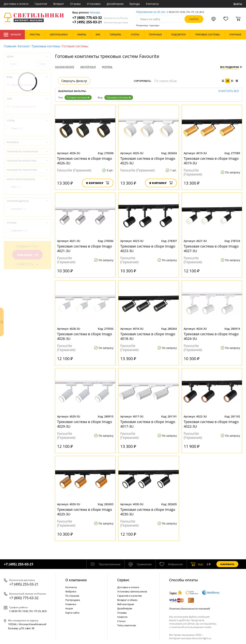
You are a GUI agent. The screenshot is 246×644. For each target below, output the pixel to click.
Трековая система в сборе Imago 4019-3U (211, 161)
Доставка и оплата (16, 4)
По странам (72, 596)
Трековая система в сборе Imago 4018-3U (148, 336)
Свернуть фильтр (74, 81)
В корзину (98, 183)
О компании (76, 580)
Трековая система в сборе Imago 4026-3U (85, 161)
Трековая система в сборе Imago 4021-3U (85, 248)
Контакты (152, 4)
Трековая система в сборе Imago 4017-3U (148, 424)
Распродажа (73, 600)
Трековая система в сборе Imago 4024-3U (211, 336)
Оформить (227, 564)
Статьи (121, 621)
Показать (27, 255)
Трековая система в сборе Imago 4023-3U (148, 248)
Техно (17, 128)
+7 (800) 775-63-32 (100, 18)
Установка (94, 4)
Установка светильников (132, 591)
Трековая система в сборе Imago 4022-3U (211, 424)
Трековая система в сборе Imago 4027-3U (211, 248)
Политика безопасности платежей (189, 609)
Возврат (59, 4)
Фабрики (71, 591)
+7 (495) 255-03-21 (100, 22)
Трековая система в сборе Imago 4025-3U (148, 161)
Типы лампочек (127, 625)
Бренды (135, 4)
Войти (238, 4)
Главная (10, 46)
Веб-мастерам (126, 604)
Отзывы (75, 4)
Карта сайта (72, 613)
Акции (69, 608)
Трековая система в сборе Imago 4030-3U (148, 512)
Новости (122, 617)
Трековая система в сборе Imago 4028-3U (85, 336)
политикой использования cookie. (191, 627)
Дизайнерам (115, 4)
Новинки (71, 604)
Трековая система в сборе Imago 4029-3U (85, 424)
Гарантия (41, 4)
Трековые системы (46, 46)
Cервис (123, 580)
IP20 (16, 187)
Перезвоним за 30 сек (151, 12)
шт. (197, 564)
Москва (95, 13)
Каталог (12, 35)
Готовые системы (78, 97)
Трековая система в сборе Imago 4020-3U (85, 512)
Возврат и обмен (127, 600)
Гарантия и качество (130, 596)
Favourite (19, 209)
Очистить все (229, 91)
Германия (19, 230)
